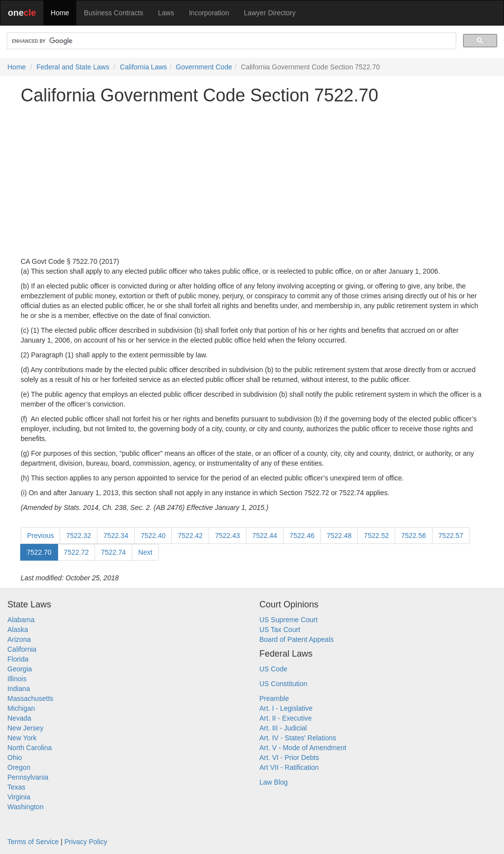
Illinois (17, 679)
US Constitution (283, 684)
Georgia (20, 669)
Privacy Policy (86, 842)
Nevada (19, 718)
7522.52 (376, 536)
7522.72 (77, 552)
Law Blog (274, 782)
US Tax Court (280, 630)
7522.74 (113, 552)
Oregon (19, 767)
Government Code (204, 67)
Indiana (19, 689)
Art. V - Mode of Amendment (303, 748)
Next (145, 552)
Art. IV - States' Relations (298, 738)
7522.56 (414, 536)
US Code (273, 669)
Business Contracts (113, 13)
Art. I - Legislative (286, 708)
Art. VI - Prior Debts (289, 758)
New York (22, 738)
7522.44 (265, 536)
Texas (16, 787)
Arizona (19, 639)
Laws (166, 13)
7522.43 (228, 536)
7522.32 (79, 536)
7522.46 (302, 536)
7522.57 (451, 536)
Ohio (15, 758)
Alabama (21, 620)
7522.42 (190, 536)
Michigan (21, 708)
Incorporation (209, 13)
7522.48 (339, 536)
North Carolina (30, 748)
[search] (231, 41)
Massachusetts (30, 698)
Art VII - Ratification (289, 767)
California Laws (144, 67)
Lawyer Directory (269, 13)
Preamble (274, 698)
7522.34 (116, 536)
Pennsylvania (28, 777)
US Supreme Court (288, 620)
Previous (40, 536)
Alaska (18, 630)
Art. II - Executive (286, 718)
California (22, 649)
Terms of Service (33, 842)
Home (60, 13)
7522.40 (153, 536)
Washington (25, 807)
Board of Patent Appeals (297, 639)
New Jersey (25, 728)
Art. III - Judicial (283, 728)
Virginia (19, 797)
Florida (18, 659)
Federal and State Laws (73, 67)
